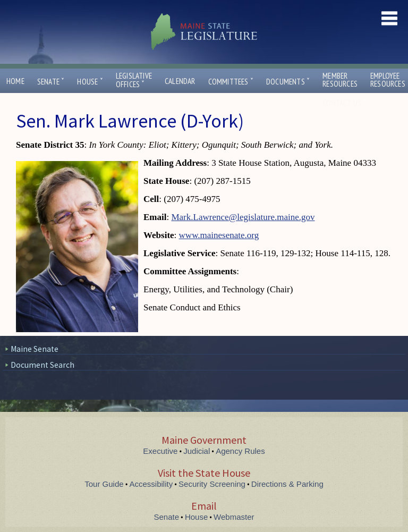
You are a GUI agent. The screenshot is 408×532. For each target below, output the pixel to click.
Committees (231, 82)
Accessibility (151, 484)
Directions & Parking (287, 484)
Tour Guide (104, 484)
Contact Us (344, 103)
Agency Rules (240, 451)
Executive (160, 451)
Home (15, 81)
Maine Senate (35, 349)
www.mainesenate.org (219, 235)
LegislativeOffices (134, 80)
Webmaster (234, 517)
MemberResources (340, 80)
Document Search (42, 365)
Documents (288, 82)
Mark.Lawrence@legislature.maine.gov (243, 217)
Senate (51, 82)
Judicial (197, 451)
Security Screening (212, 484)
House (90, 82)
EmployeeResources (388, 80)
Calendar (180, 81)
